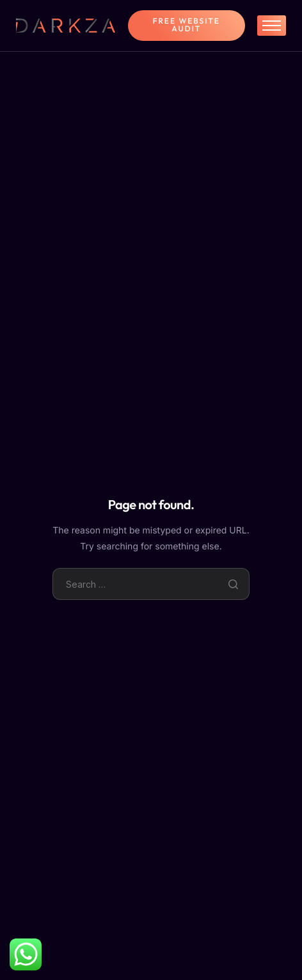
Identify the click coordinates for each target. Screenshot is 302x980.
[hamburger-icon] (272, 26)
